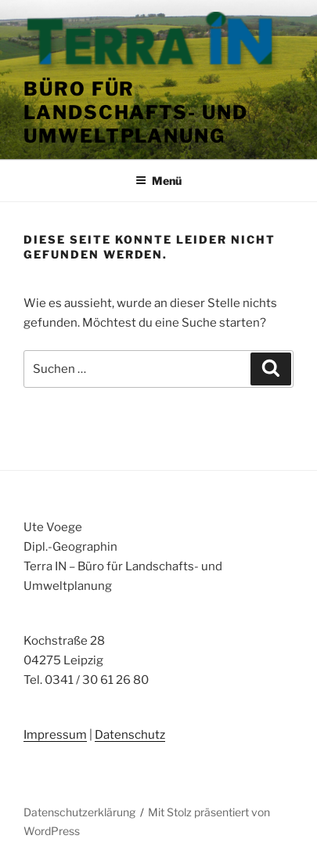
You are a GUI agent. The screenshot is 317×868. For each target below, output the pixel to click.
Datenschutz (130, 735)
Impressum (55, 735)
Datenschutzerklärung (79, 812)
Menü (158, 181)
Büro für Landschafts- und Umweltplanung (136, 112)
